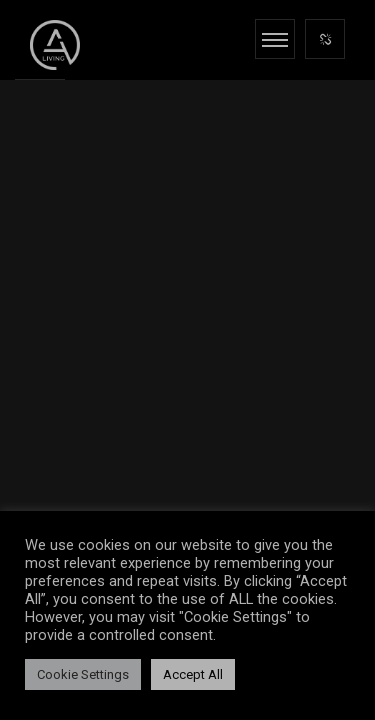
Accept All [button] (193, 674)
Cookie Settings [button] (83, 674)
